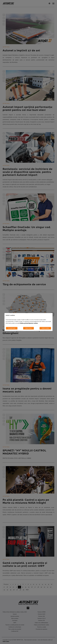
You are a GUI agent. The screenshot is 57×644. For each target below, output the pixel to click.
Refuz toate (28, 328)
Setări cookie (45, 328)
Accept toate (12, 328)
